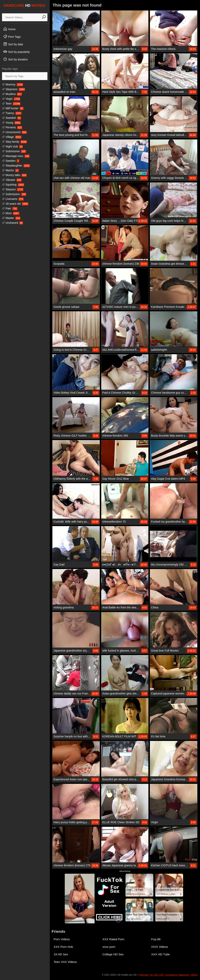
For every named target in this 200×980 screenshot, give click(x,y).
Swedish (12, 118)
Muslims (12, 94)
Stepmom (14, 89)
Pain (10, 208)
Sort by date (13, 44)
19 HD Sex (61, 954)
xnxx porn (109, 947)
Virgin (11, 99)
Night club (12, 146)
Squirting (13, 185)
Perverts (12, 127)
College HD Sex (113, 954)
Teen (11, 104)
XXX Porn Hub (63, 947)
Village (12, 137)
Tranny (12, 113)
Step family (14, 142)
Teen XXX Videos (65, 962)
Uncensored (14, 132)
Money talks (14, 175)
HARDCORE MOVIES (24, 6)
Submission (14, 194)
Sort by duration (15, 59)
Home (9, 29)
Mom (11, 213)
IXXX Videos (159, 947)
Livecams (13, 199)
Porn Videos (62, 939)
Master (11, 218)
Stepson (13, 189)
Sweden (11, 161)
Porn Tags (12, 37)
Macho (10, 170)
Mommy (13, 84)
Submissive (14, 151)
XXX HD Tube (160, 954)
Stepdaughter (16, 166)
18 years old (15, 204)
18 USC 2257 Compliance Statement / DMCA (174, 975)
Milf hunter (13, 108)
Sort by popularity (16, 52)
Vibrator (12, 180)
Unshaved (13, 223)
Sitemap (144, 975)
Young (11, 123)
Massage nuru (16, 156)
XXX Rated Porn (113, 939)
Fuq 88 (156, 939)
